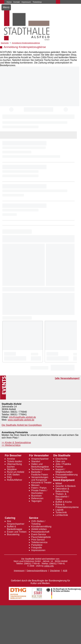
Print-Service (38, 540)
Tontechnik (61, 512)
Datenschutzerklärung (37, 571)
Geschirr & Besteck (66, 486)
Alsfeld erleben (39, 529)
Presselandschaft (40, 532)
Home (9, 2)
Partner (59, 467)
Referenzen (37, 498)
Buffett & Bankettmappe (15, 528)
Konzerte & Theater (41, 483)
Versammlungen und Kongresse (40, 479)
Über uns (60, 461)
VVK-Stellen (13, 475)
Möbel (59, 483)
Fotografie (37, 548)
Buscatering (13, 534)
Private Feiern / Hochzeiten (39, 492)
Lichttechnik (62, 515)
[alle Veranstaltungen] (67, 378)
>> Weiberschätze (11, 445)
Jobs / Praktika (63, 464)
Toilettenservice (39, 542)
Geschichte (61, 459)
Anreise (11, 459)
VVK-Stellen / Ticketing (38, 523)
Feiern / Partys (39, 488)
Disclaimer (55, 571)
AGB (65, 571)
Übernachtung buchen (14, 465)
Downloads (61, 477)
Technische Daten (41, 469)
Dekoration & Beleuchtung (62, 490)
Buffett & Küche (64, 502)
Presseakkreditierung (67, 475)
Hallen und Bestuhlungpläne (40, 465)
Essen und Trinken (17, 532)
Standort (36, 461)
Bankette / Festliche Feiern (40, 473)
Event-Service (39, 534)
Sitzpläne (12, 469)
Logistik (60, 510)
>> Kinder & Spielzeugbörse (16, 443)
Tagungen (36, 501)
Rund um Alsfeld (16, 472)
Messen (35, 485)
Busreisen (37, 496)
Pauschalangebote (41, 537)
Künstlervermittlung (41, 527)
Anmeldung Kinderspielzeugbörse (26, 43)
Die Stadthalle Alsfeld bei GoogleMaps (22, 425)
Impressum (26, 2)
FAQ (9, 477)
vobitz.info (49, 566)
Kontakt (17, 2)
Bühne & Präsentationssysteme (67, 506)
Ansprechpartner (40, 459)
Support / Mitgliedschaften (64, 471)
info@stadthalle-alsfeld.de (22, 417)
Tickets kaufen (15, 461)
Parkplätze (37, 545)
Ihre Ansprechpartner (16, 523)
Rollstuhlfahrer (15, 480)
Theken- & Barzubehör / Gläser (62, 497)
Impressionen (38, 550)
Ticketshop (37, 2)
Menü (6, 7)
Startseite (5, 43)
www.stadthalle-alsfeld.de (21, 420)
